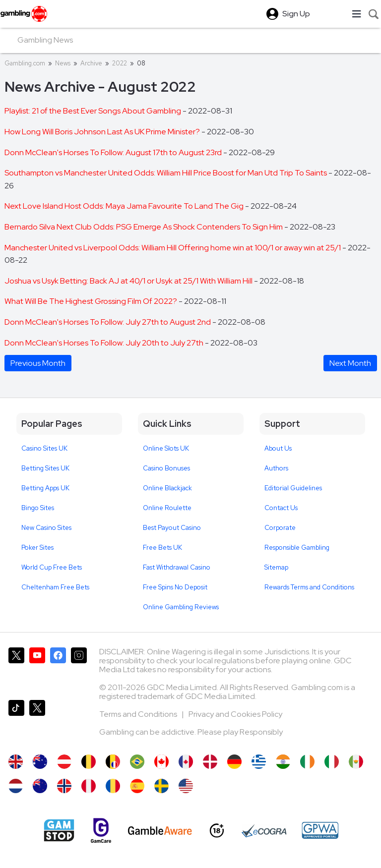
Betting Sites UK (45, 468)
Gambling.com (25, 63)
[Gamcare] (101, 831)
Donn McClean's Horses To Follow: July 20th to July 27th (105, 343)
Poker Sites (37, 548)
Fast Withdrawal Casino (177, 567)
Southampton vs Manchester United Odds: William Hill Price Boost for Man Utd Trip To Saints (166, 173)
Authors (276, 468)
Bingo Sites (38, 508)
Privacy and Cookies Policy (235, 714)
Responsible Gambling (297, 548)
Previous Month (38, 363)
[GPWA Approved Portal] (320, 830)
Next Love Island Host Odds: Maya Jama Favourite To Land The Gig (125, 206)
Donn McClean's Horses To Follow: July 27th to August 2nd (108, 322)
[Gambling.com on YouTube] (37, 670)
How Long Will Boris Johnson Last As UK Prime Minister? (103, 132)
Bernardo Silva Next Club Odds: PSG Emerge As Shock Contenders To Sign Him (144, 227)
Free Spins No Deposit (175, 587)
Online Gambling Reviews (181, 607)
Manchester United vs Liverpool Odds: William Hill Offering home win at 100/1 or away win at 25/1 (173, 248)
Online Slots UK (166, 448)
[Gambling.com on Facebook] (58, 670)
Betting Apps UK (45, 488)
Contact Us (281, 508)
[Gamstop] (59, 830)
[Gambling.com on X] (16, 670)
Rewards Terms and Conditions (309, 587)
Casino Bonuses (166, 468)
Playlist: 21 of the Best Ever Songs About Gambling (94, 111)
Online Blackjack (167, 488)
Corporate (280, 528)
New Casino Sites (46, 528)
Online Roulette (167, 508)
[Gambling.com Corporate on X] (37, 722)
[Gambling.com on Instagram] (79, 670)
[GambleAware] (160, 831)
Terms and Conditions (139, 714)
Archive (91, 63)
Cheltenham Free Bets (55, 587)
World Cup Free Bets (52, 567)
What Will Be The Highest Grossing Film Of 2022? (92, 301)
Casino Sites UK (44, 448)
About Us (278, 448)
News (63, 63)
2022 (120, 63)
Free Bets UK (162, 548)
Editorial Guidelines (293, 488)
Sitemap (276, 567)
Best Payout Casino (172, 528)
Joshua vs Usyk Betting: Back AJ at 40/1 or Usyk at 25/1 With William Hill (129, 281)
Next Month (350, 363)
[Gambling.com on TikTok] (16, 722)
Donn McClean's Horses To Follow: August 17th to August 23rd (114, 152)
